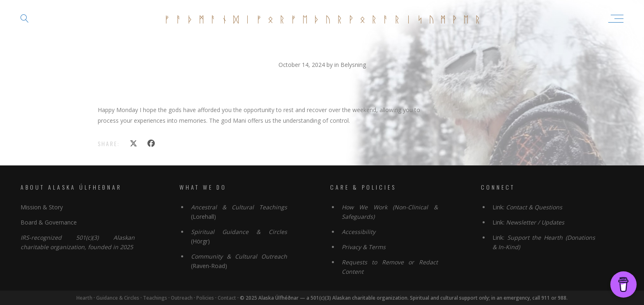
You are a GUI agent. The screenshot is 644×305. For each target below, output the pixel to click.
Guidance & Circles (118, 298)
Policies (206, 298)
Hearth (84, 298)
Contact (227, 298)
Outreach (182, 298)
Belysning (353, 65)
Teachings (155, 298)
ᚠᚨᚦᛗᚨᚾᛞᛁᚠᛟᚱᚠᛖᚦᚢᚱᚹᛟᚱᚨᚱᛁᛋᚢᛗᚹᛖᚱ (325, 18)
